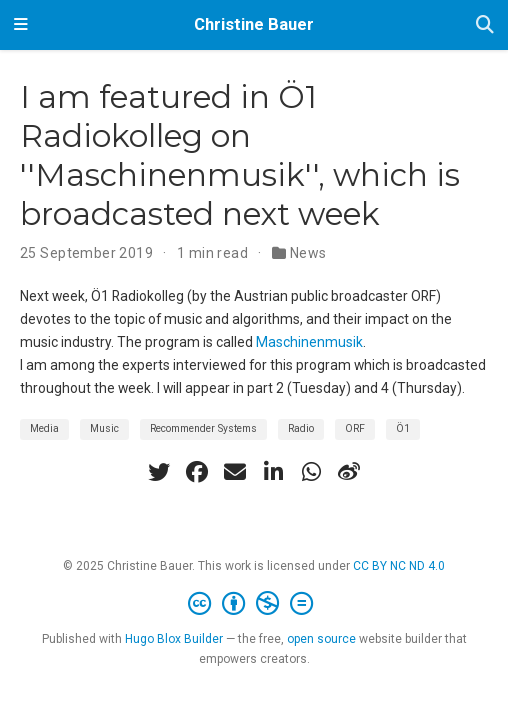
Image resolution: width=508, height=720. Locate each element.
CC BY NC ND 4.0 (399, 566)
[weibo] (349, 472)
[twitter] (159, 472)
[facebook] (197, 472)
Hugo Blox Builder (174, 639)
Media (44, 428)
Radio (301, 428)
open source (321, 639)
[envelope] (235, 472)
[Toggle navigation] (21, 25)
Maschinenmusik (309, 342)
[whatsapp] (311, 472)
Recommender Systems (203, 428)
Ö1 (403, 428)
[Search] (485, 25)
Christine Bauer (254, 24)
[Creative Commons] (254, 604)
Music (104, 428)
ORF (355, 428)
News (308, 253)
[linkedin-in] (273, 472)
